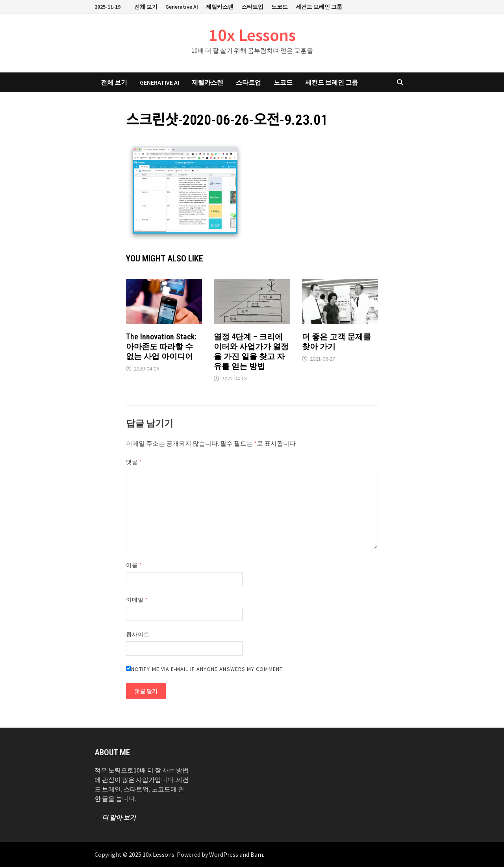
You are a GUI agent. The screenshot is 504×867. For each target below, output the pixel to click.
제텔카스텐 (220, 7)
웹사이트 (138, 634)
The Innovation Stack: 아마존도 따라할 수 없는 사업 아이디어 (161, 346)
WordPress (224, 854)
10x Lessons (252, 35)
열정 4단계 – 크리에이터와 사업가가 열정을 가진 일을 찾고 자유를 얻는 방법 (251, 351)
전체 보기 (146, 7)
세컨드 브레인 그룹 (319, 7)
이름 (134, 565)
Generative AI (182, 7)
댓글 (134, 462)
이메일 (137, 600)
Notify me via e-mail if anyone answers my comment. (205, 669)
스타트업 (252, 7)
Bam (257, 854)
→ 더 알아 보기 (115, 817)
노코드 (280, 7)
